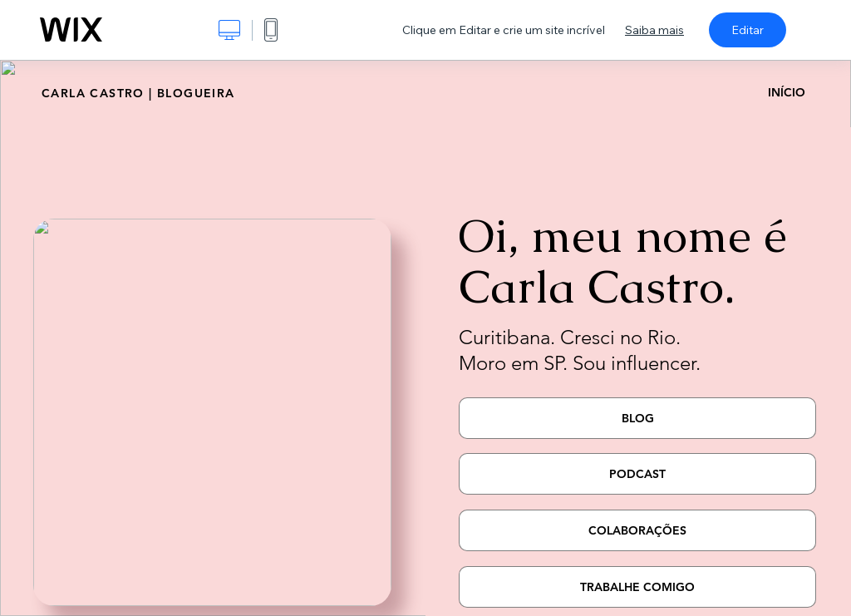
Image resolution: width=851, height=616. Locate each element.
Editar (748, 30)
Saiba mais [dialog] (654, 30)
